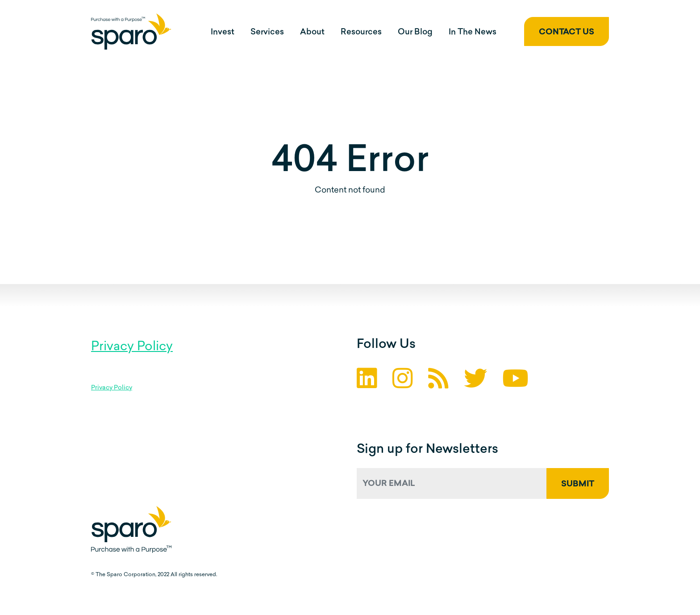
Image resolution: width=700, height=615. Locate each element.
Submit (578, 484)
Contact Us (567, 32)
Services (267, 32)
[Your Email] (452, 483)
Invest (223, 32)
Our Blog (415, 32)
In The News (473, 32)
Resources (361, 32)
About (312, 32)
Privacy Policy (132, 347)
